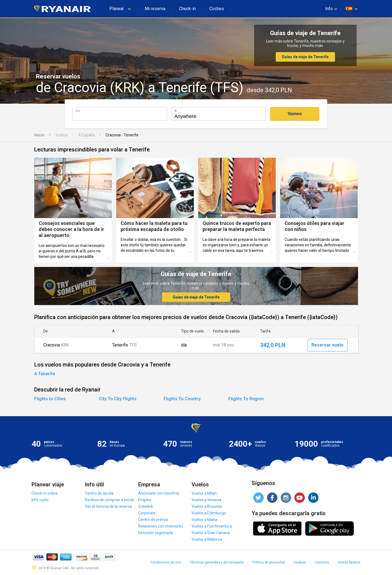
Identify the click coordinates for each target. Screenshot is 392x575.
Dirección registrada (155, 533)
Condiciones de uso (166, 562)
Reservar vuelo (327, 345)
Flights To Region (246, 399)
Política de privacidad (269, 562)
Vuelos (62, 135)
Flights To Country (182, 399)
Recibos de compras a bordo (110, 500)
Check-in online (45, 493)
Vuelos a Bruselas (207, 506)
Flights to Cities (50, 399)
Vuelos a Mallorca (207, 539)
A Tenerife (45, 374)
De (78, 111)
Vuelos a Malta (204, 520)
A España (87, 135)
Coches (217, 9)
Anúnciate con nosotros (159, 493)
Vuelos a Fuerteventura (212, 526)
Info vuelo (40, 500)
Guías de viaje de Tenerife (305, 57)
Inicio (39, 135)
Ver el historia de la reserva (108, 506)
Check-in (187, 9)
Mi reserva (155, 9)
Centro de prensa (153, 520)
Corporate (147, 513)
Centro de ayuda (99, 493)
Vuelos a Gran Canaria (211, 533)
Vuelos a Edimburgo (209, 513)
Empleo (145, 500)
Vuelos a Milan (204, 493)
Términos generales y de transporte (217, 562)
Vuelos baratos (349, 562)
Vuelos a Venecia (206, 500)
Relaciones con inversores (161, 526)
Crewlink (146, 506)
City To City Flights (118, 399)
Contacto (322, 562)
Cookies (300, 562)
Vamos (295, 114)
